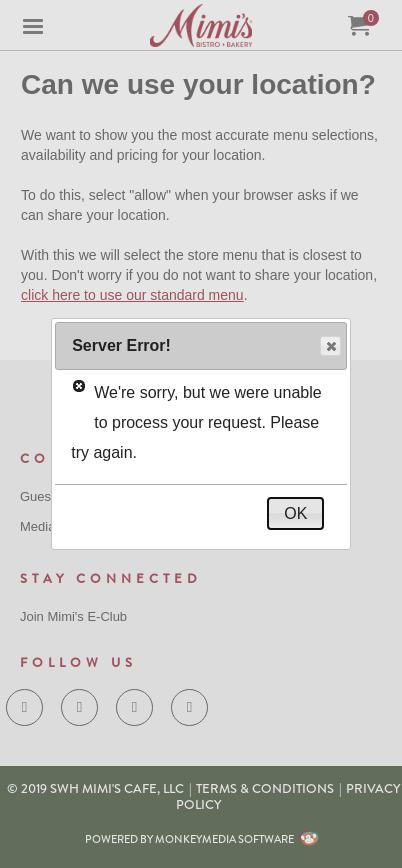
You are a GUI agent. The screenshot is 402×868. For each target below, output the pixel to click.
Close (329, 346)
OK (295, 513)
